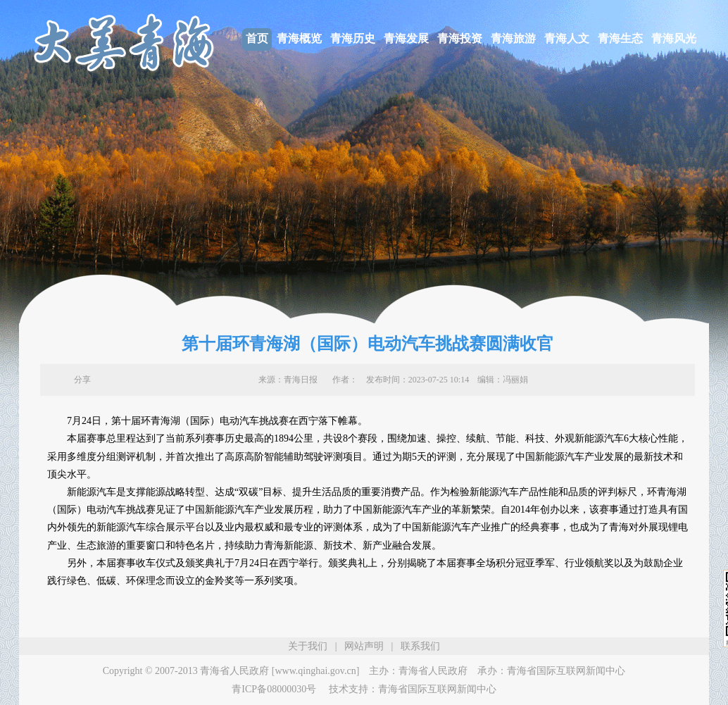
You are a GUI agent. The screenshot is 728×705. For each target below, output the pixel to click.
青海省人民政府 (433, 671)
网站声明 (364, 646)
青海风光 (674, 38)
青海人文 (567, 38)
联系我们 (420, 646)
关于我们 (308, 646)
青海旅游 (513, 38)
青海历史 (353, 38)
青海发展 (406, 38)
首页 (257, 38)
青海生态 (620, 38)
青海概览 (299, 38)
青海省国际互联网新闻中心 (566, 671)
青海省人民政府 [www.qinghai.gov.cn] (280, 671)
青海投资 (460, 38)
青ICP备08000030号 (274, 689)
